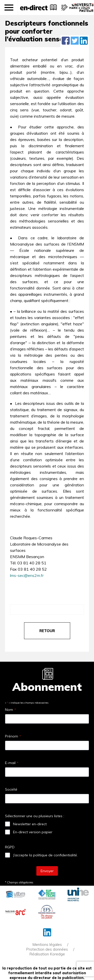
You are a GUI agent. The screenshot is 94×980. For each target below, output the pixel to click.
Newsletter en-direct (30, 824)
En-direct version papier (33, 832)
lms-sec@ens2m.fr (27, 575)
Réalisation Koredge (47, 954)
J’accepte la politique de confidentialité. (45, 855)
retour (47, 631)
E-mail (12, 763)
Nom (10, 710)
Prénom (13, 736)
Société (11, 789)
